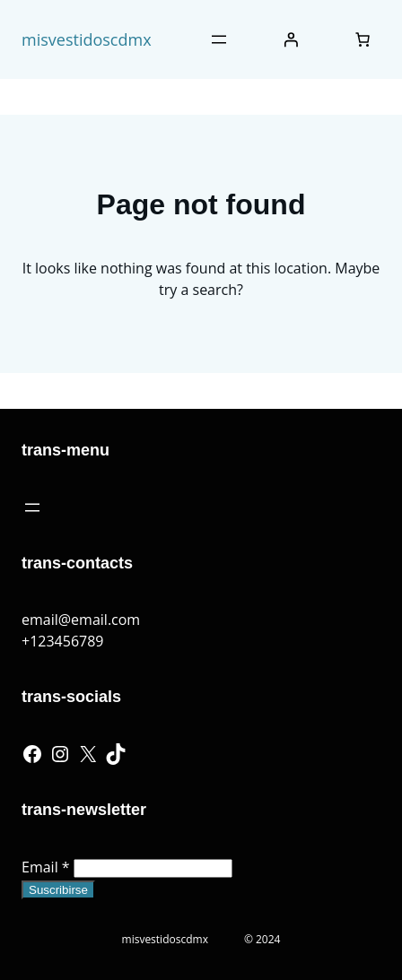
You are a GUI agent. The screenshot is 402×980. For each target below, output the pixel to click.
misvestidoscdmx (87, 39)
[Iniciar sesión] (291, 39)
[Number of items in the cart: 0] (363, 39)
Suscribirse (58, 890)
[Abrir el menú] (219, 39)
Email (46, 867)
